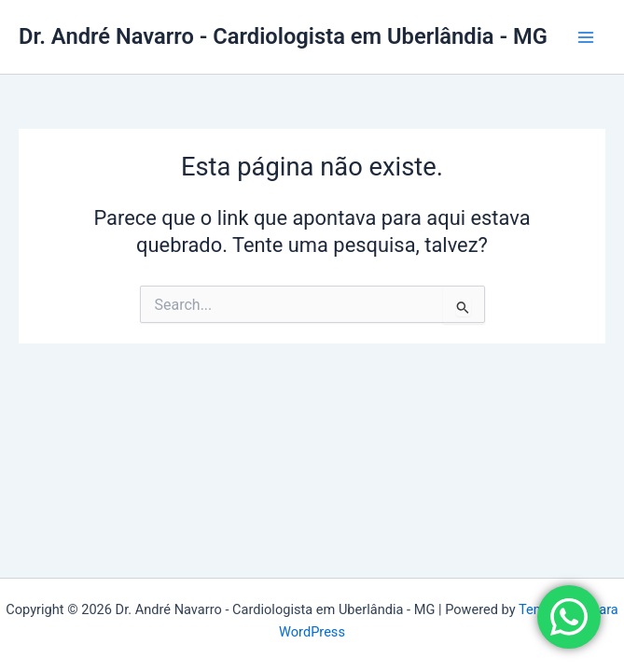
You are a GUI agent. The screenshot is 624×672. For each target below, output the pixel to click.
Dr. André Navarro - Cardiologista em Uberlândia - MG (283, 36)
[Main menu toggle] (586, 37)
